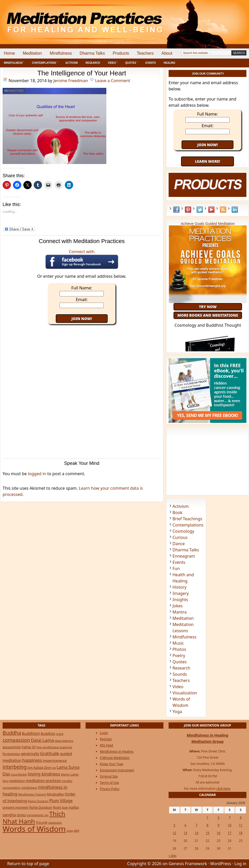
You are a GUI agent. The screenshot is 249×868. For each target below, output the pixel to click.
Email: (82, 300)
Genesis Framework (188, 864)
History (179, 587)
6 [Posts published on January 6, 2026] (185, 825)
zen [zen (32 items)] (77, 830)
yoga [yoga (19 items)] (70, 831)
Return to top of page (28, 864)
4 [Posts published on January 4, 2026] (241, 817)
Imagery (181, 593)
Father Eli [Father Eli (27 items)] (29, 747)
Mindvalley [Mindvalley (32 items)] (55, 794)
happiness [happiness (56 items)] (32, 760)
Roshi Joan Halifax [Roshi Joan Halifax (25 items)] (66, 807)
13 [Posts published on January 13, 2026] (185, 833)
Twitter (200, 210)
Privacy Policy (110, 789)
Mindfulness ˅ (14, 63)
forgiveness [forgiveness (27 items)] (11, 754)
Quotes (180, 662)
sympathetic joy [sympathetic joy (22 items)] (37, 815)
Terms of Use (109, 783)
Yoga (177, 712)
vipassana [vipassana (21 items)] (55, 823)
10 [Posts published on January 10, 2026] (230, 825)
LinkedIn (235, 210)
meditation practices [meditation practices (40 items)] (43, 781)
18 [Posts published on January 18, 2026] (241, 833)
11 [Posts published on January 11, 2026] (241, 825)
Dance (179, 544)
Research (93, 63)
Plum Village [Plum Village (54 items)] (61, 801)
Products (121, 53)
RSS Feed (223, 210)
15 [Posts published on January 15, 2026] (208, 833)
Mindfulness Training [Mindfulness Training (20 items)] (32, 794)
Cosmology (183, 531)
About (167, 53)
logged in (37, 474)
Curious (180, 537)
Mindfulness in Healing (117, 752)
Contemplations (188, 525)
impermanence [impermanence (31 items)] (55, 760)
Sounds (180, 674)
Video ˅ (113, 63)
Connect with (82, 259)
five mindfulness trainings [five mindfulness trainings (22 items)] (54, 747)
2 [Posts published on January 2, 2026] (219, 817)
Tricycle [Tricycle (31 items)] (42, 822)
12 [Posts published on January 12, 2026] (174, 833)
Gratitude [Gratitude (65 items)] (49, 753)
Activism (72, 63)
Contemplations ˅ (45, 63)
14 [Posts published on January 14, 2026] (197, 833)
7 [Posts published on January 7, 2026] (196, 825)
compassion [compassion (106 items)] (16, 740)
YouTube (211, 210)
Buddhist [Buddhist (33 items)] (48, 734)
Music (178, 643)
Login (104, 733)
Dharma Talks (92, 53)
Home (9, 53)
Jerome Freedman (71, 81)
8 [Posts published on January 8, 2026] (208, 825)
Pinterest (188, 210)
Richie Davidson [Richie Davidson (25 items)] (41, 807)
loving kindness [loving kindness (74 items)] (44, 774)
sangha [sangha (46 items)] (9, 815)
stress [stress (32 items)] (21, 815)
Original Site (109, 776)
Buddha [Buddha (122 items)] (12, 733)
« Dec (173, 856)
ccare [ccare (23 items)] (60, 734)
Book (177, 513)
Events (151, 63)
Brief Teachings (187, 519)
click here (223, 789)
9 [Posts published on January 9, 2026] (219, 825)
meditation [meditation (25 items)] (17, 781)
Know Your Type (112, 764)
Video (178, 687)
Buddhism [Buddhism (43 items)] (31, 733)
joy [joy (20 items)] (54, 768)
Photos (179, 649)
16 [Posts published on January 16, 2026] (219, 833)
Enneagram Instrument (117, 770)
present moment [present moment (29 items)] (16, 807)
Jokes (178, 606)
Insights (180, 600)
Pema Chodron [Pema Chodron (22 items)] (38, 801)
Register (106, 739)
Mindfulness (61, 53)
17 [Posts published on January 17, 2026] (230, 833)
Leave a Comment (113, 81)
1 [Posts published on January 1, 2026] (208, 817)
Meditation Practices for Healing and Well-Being (60, 18)
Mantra (179, 612)
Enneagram (184, 556)
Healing (170, 63)
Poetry (179, 656)
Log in (240, 864)
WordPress (221, 864)
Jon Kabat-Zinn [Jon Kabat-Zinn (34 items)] (39, 767)
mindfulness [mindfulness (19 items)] (29, 788)
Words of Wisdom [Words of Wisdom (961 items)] (34, 829)
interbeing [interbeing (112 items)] (15, 767)
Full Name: (82, 288)
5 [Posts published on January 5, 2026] (174, 825)
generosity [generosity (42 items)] (30, 754)
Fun (176, 568)
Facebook (176, 210)
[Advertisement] (227, 18)
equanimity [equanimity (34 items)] (12, 747)
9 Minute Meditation (115, 758)
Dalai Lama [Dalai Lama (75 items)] (42, 740)
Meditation (32, 53)
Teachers (145, 53)
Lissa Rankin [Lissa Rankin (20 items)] (19, 774)
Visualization (185, 693)
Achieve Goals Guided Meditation (208, 224)
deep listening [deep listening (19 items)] (64, 741)
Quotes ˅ (132, 63)
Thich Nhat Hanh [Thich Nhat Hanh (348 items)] (34, 817)
